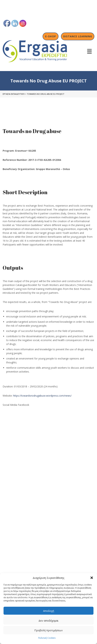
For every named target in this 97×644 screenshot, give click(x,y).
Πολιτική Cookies (47, 638)
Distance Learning (78, 36)
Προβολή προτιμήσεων (48, 630)
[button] (92, 578)
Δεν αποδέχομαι (48, 620)
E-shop (51, 36)
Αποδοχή (49, 611)
